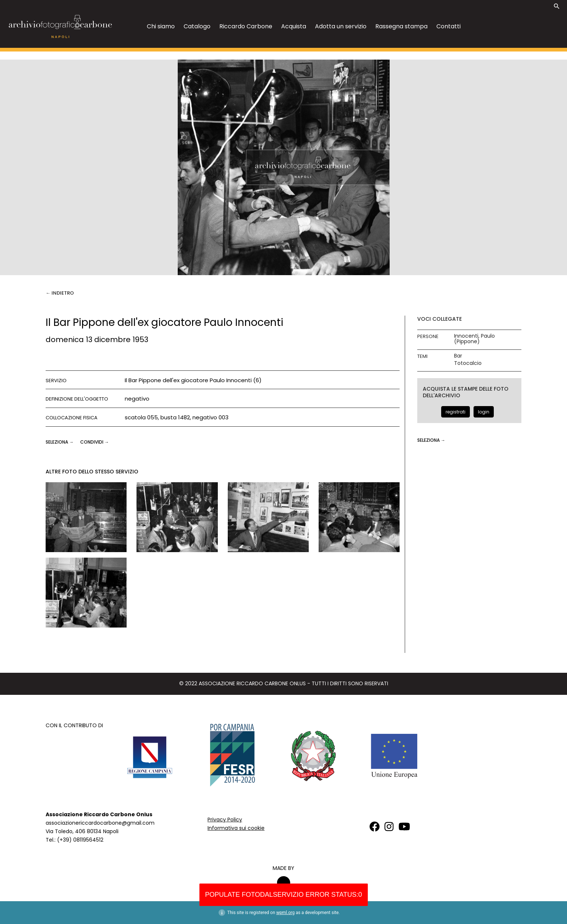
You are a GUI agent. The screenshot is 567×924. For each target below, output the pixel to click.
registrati (456, 412)
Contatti (449, 26)
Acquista (294, 26)
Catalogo (197, 26)
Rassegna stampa (401, 26)
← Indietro (60, 293)
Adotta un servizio (341, 26)
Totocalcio (468, 363)
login (484, 412)
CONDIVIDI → (95, 442)
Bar (458, 356)
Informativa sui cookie (236, 828)
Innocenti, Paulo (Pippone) (474, 339)
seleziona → (60, 442)
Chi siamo (161, 26)
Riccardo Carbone (246, 26)
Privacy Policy (225, 820)
